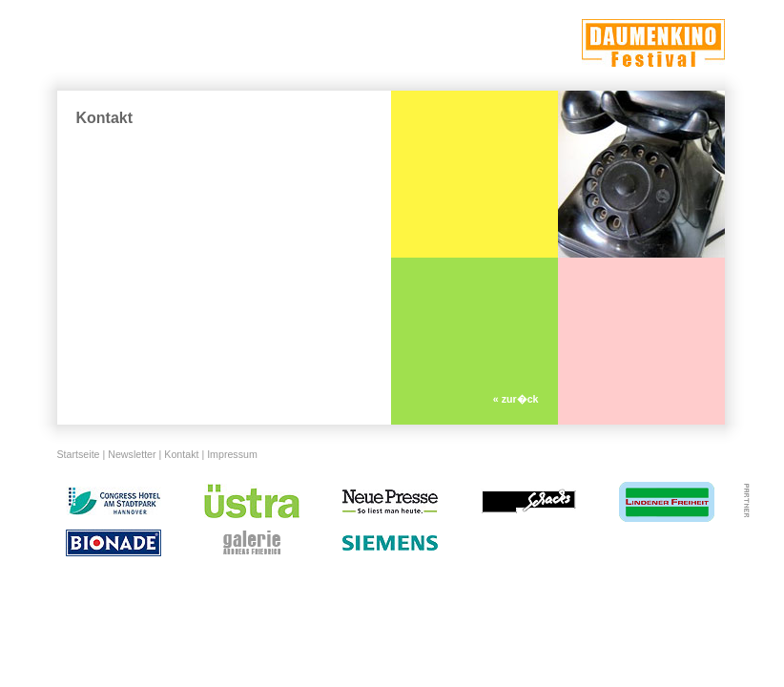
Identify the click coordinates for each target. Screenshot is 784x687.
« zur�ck (516, 399)
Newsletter (132, 454)
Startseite (79, 454)
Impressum (232, 454)
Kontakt (181, 454)
